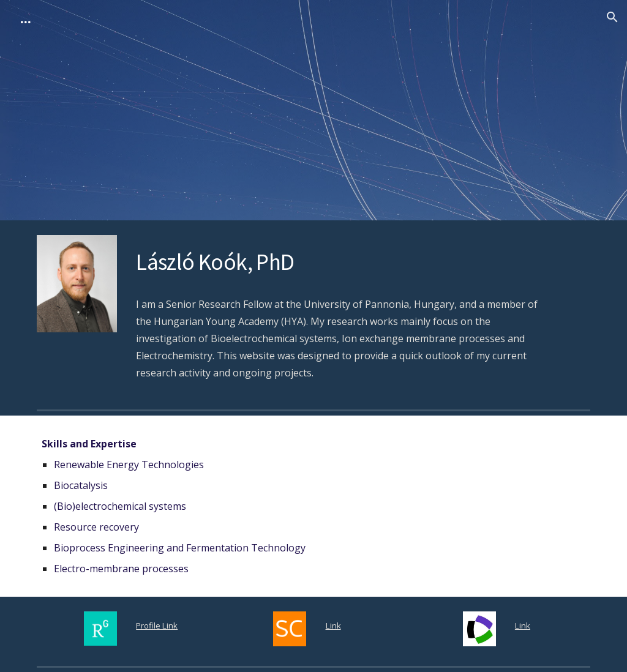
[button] (612, 17)
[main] (337, 261)
